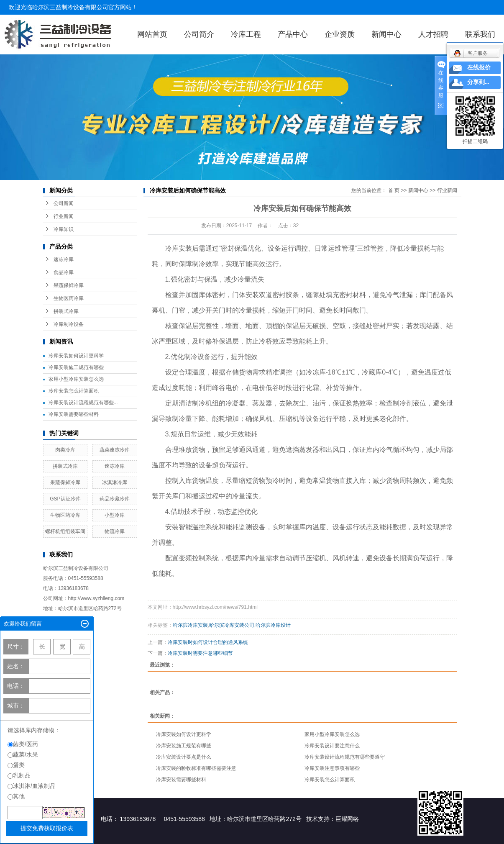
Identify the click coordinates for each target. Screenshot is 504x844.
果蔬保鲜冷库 (69, 285)
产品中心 (293, 34)
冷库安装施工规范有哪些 (76, 367)
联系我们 (480, 34)
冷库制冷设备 (69, 324)
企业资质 (340, 34)
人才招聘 (433, 34)
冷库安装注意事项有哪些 (332, 768)
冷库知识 (64, 229)
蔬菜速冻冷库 (115, 450)
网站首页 (152, 34)
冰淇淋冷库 (115, 482)
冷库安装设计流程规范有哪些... (83, 403)
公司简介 (199, 34)
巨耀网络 (347, 819)
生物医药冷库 (69, 298)
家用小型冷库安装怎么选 (76, 379)
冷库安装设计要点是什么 (184, 757)
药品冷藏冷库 (115, 499)
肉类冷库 (65, 450)
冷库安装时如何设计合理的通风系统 (208, 642)
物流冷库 (115, 531)
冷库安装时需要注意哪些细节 (200, 653)
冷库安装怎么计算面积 (74, 391)
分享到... (478, 82)
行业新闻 (64, 216)
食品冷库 (64, 272)
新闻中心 (386, 34)
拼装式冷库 (66, 311)
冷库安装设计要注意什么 (332, 746)
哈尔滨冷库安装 (190, 625)
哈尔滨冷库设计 (273, 625)
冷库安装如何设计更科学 (76, 356)
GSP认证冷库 (65, 499)
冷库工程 (246, 34)
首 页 (394, 190)
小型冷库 (115, 515)
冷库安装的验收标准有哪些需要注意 (196, 768)
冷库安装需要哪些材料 (74, 414)
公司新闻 (64, 203)
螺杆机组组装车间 (65, 531)
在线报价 (479, 68)
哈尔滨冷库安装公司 (232, 625)
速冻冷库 (64, 259)
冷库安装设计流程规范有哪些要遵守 (345, 757)
